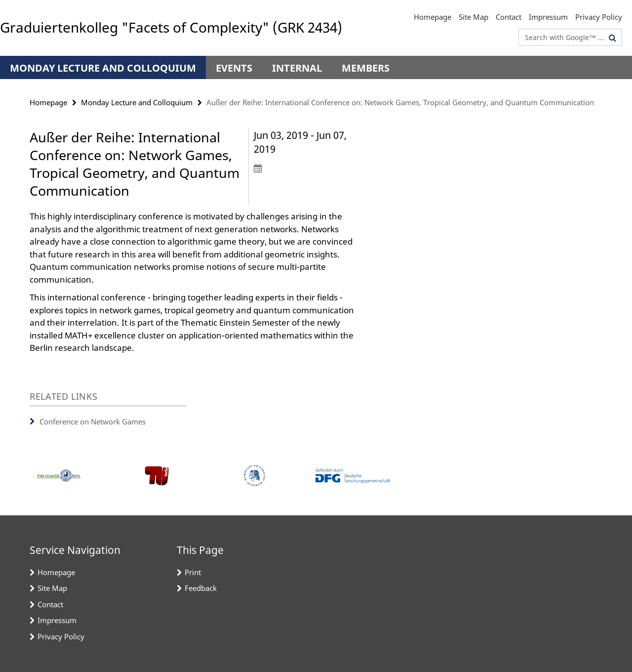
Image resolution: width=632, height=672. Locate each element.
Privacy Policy (599, 17)
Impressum (548, 17)
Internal (297, 68)
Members (366, 68)
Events (234, 68)
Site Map (474, 17)
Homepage (433, 17)
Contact (509, 17)
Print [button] (193, 572)
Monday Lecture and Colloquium (103, 68)
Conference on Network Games (93, 421)
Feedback (201, 588)
